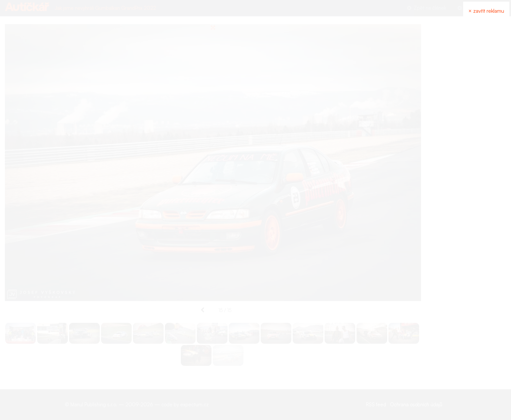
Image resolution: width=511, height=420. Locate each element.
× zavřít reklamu (486, 11)
